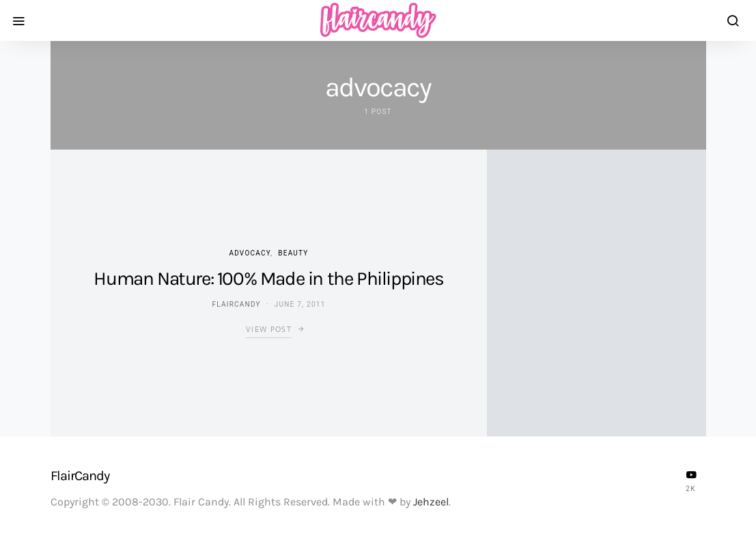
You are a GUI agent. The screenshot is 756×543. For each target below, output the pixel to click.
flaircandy (236, 304)
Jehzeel (431, 502)
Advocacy (250, 253)
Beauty (293, 253)
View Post (269, 329)
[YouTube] (691, 481)
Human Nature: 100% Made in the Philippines (268, 278)
